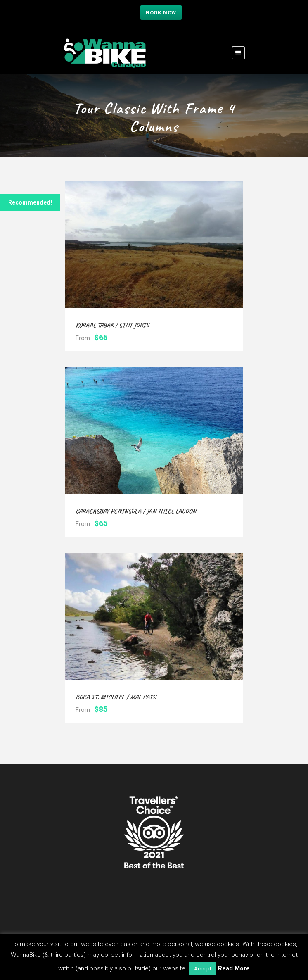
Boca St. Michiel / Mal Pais (116, 697)
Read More (234, 968)
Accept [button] (203, 969)
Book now (161, 13)
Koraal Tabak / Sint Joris (112, 325)
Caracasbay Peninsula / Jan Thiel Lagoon (136, 511)
